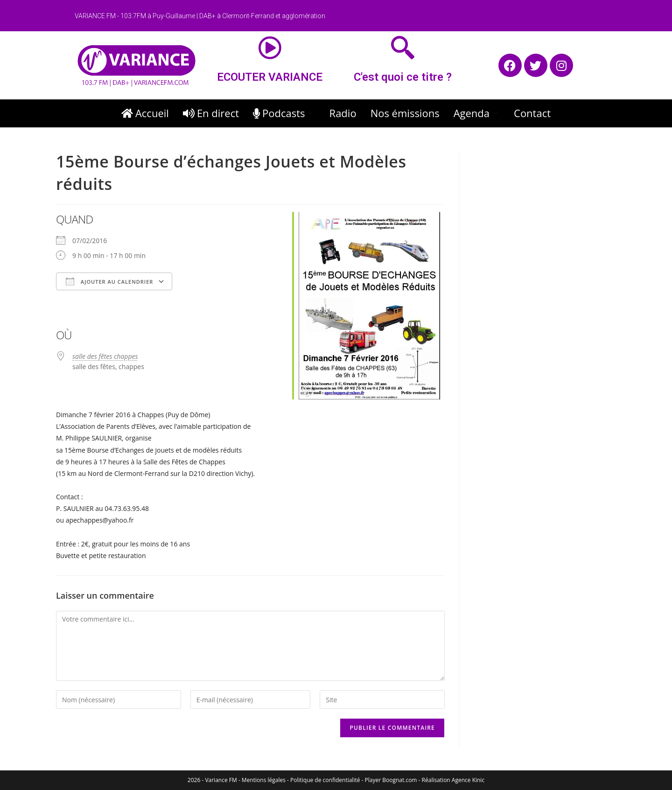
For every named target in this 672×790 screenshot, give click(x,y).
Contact (532, 113)
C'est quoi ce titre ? (403, 77)
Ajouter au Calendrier (109, 281)
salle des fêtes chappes (105, 356)
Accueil (145, 113)
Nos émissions (405, 113)
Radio (343, 113)
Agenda (477, 113)
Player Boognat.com (391, 780)
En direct (211, 113)
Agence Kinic (468, 780)
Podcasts (284, 113)
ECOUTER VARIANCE (270, 77)
